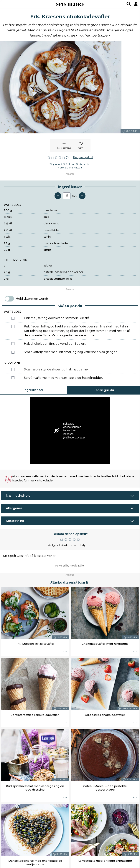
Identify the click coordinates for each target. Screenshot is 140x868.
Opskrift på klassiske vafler (36, 556)
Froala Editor (77, 566)
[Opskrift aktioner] (65, 652)
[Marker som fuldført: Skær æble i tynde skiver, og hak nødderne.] (13, 370)
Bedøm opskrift (83, 157)
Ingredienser (34, 390)
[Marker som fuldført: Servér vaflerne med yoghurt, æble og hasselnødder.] (13, 378)
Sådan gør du (104, 390)
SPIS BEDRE (70, 4)
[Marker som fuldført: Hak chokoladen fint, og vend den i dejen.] (13, 344)
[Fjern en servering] (58, 196)
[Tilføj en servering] (82, 196)
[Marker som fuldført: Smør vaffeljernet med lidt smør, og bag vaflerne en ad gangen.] (13, 352)
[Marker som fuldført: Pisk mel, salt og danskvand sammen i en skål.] (13, 318)
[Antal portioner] (67, 196)
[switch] (9, 299)
